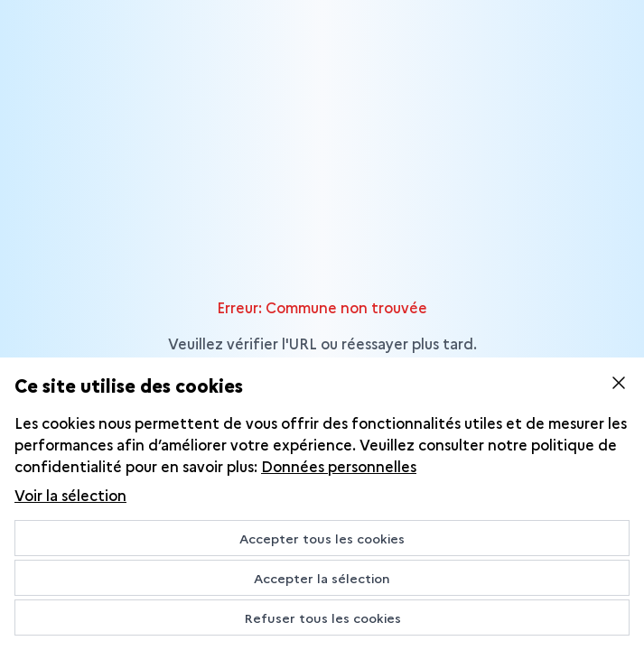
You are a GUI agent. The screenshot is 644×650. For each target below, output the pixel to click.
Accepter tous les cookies (322, 538)
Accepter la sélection (322, 578)
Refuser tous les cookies (322, 617)
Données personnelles (339, 466)
